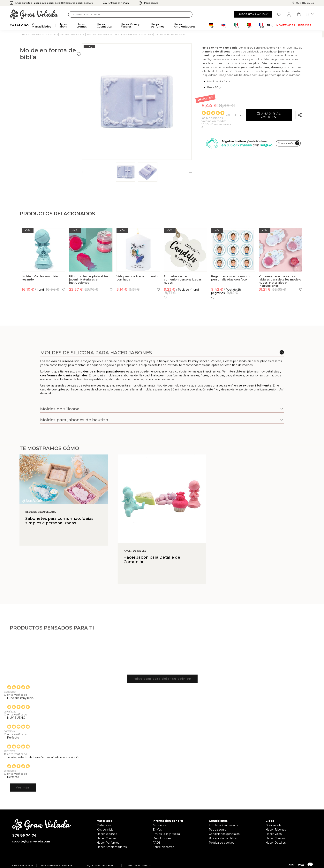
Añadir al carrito (259, 124)
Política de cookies (222, 843)
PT (249, 26)
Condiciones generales (224, 834)
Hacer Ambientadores (112, 847)
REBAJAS (305, 25)
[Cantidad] (219, 124)
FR (262, 26)
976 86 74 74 (303, 3)
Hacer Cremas (106, 838)
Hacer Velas (274, 834)
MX (237, 26)
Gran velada (273, 825)
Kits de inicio (105, 830)
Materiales (104, 825)
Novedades (286, 25)
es (309, 14)
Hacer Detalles (276, 843)
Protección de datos (223, 838)
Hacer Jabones (107, 834)
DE (212, 26)
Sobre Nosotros (163, 847)
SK (224, 26)
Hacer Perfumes (108, 843)
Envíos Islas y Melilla (166, 834)
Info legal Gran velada (223, 825)
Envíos (157, 830)
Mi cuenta (160, 825)
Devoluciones (162, 838)
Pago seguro (218, 830)
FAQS (157, 843)
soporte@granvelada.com (31, 841)
